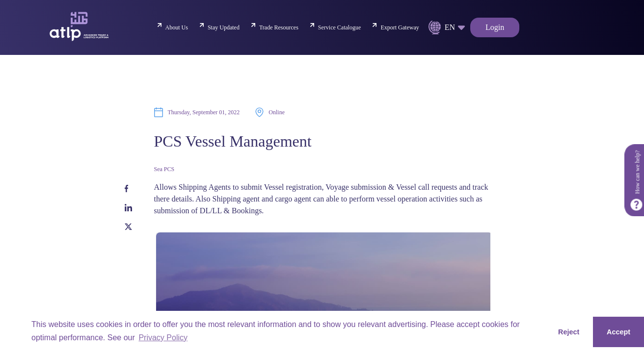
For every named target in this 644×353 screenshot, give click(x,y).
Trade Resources (279, 27)
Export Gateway (400, 27)
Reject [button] (569, 332)
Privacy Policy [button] (163, 338)
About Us (177, 27)
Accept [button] (618, 332)
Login (495, 27)
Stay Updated (224, 27)
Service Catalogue (340, 27)
